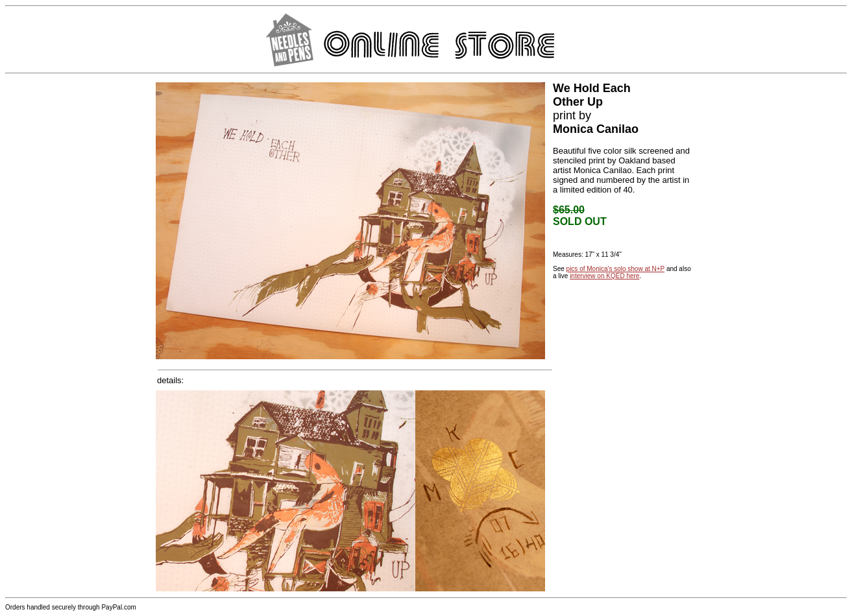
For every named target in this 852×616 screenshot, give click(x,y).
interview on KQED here (604, 276)
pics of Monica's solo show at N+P (616, 269)
